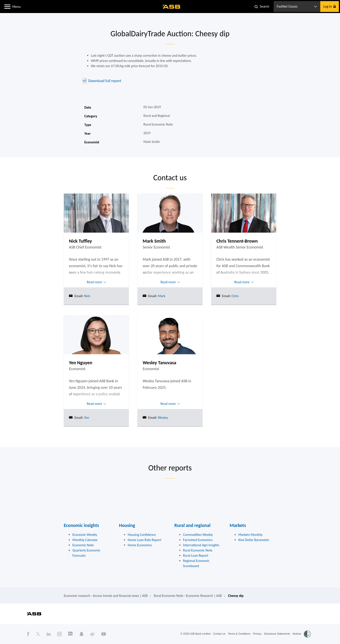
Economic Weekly (85, 535)
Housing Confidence (142, 535)
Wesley (162, 418)
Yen (86, 418)
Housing (127, 525)
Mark (161, 296)
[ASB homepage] (172, 7)
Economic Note (83, 545)
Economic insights (81, 525)
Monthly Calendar (85, 540)
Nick (87, 296)
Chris (235, 296)
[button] (7, 6)
